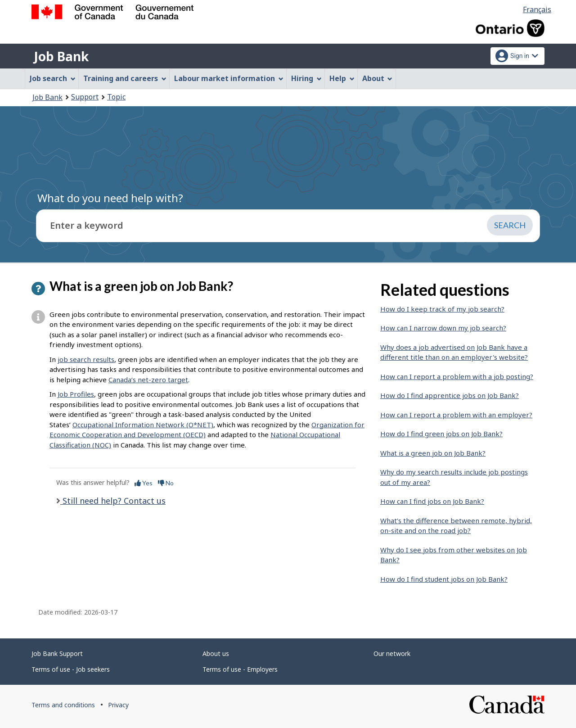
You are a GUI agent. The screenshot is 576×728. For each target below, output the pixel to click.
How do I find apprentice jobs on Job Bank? (450, 395)
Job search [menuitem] (53, 78)
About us (216, 653)
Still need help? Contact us (113, 501)
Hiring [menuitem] (306, 78)
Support (85, 97)
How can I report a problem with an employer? (456, 415)
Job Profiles (76, 394)
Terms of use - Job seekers (71, 669)
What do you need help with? (110, 198)
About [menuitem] (378, 78)
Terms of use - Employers (240, 669)
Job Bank (61, 56)
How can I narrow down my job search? (443, 328)
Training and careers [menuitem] (125, 78)
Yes (144, 483)
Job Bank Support (57, 653)
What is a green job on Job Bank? (433, 453)
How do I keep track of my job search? (442, 309)
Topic (116, 97)
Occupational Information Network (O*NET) (143, 425)
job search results (86, 359)
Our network (392, 653)
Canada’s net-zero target (148, 380)
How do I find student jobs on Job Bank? (444, 579)
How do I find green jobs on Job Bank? (441, 434)
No (166, 483)
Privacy (118, 705)
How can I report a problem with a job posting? (457, 376)
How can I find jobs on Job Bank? (432, 501)
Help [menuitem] (342, 78)
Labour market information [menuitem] (229, 78)
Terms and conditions (63, 705)
